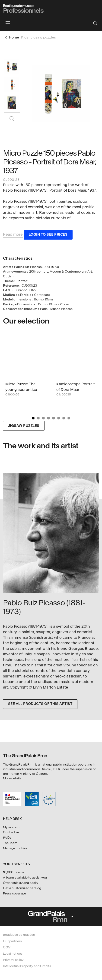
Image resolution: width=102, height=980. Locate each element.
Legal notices (13, 954)
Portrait (22, 281)
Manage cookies (15, 848)
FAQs (7, 838)
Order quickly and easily (21, 883)
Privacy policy (13, 960)
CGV (7, 947)
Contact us (11, 832)
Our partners (12, 941)
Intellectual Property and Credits (27, 966)
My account (12, 827)
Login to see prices (48, 235)
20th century (39, 272)
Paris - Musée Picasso (56, 309)
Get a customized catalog (22, 888)
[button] (8, 23)
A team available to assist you (25, 878)
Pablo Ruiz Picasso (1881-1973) (37, 267)
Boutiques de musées (19, 935)
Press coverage (14, 893)
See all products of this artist (40, 704)
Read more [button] (13, 234)
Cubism (9, 276)
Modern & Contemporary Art (71, 272)
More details (12, 778)
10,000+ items (14, 872)
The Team (10, 843)
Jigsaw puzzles (24, 426)
